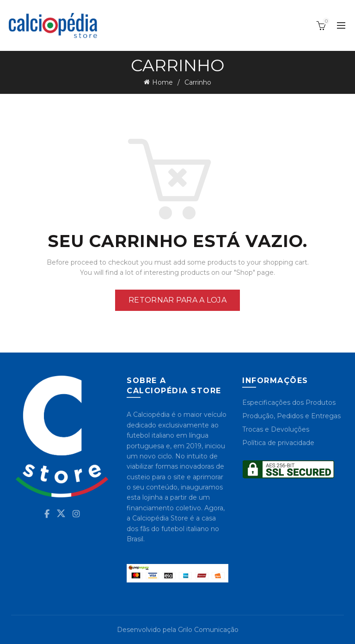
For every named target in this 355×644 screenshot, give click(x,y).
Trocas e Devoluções (276, 429)
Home (162, 82)
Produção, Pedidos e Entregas (291, 416)
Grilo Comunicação (208, 630)
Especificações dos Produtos (289, 402)
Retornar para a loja (177, 300)
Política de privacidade (278, 443)
